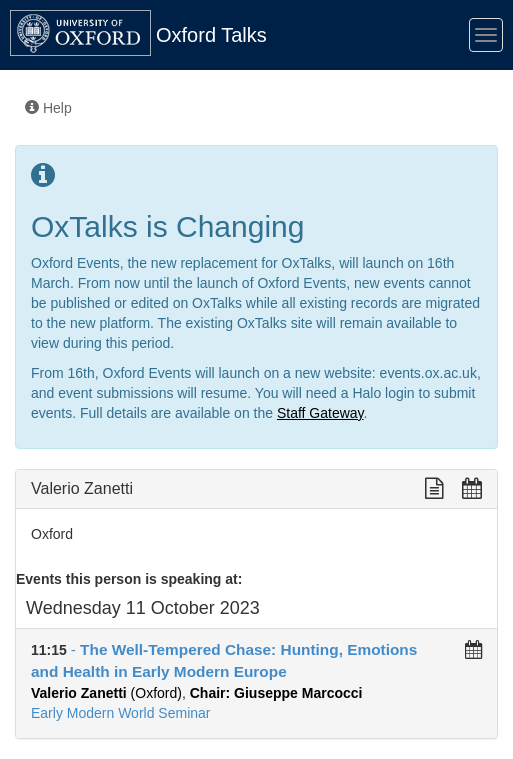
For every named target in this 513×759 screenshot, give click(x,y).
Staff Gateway (320, 413)
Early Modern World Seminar (120, 713)
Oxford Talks (211, 35)
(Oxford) (106, 693)
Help (48, 108)
